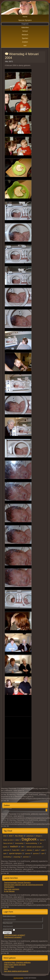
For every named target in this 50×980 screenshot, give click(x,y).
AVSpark (38, 836)
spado (43, 850)
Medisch (25, 35)
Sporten (25, 38)
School (25, 31)
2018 (5, 836)
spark (5, 854)
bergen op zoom (8, 840)
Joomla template (18, 978)
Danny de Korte (8, 843)
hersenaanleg (19, 843)
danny (42, 840)
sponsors (36, 853)
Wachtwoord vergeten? (13, 937)
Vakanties (25, 27)
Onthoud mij (7, 930)
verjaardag (17, 857)
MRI (23, 847)
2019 (11, 836)
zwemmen (26, 857)
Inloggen (7, 933)
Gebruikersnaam (9, 916)
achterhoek (30, 836)
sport (43, 854)
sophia (37, 850)
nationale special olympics (34, 847)
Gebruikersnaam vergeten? (15, 935)
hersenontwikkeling (32, 843)
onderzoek (6, 850)
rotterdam (29, 850)
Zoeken (25, 42)
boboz (17, 840)
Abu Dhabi (19, 836)
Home (25, 17)
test (25, 46)
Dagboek (25, 24)
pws (23, 850)
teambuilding (7, 857)
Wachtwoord (8, 923)
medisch (14, 847)
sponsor (28, 853)
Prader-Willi (15, 850)
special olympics (15, 853)
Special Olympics (25, 20)
